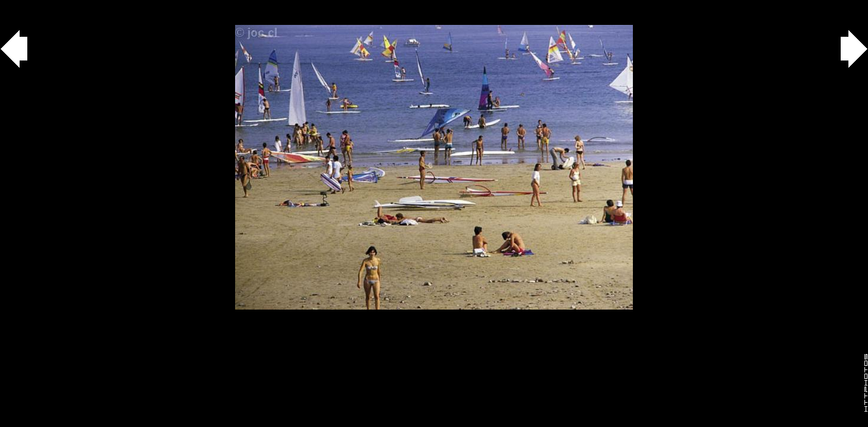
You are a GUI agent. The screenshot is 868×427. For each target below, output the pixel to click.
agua (66, 6)
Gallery (23, 6)
